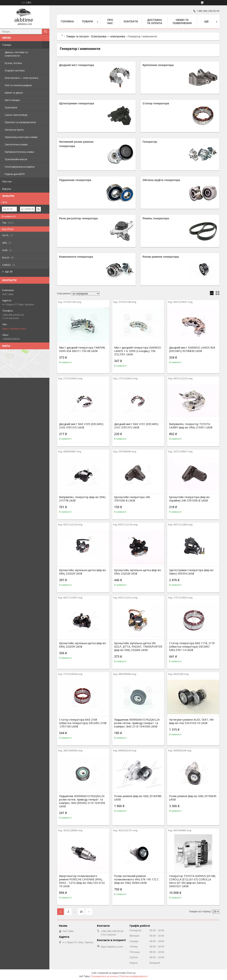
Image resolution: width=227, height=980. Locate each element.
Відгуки (7, 189)
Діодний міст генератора (76, 65)
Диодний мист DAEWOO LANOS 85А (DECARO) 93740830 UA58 (192, 349)
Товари (7, 45)
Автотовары (12, 100)
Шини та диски (14, 93)
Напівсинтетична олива (19, 152)
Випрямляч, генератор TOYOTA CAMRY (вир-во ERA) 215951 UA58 (191, 426)
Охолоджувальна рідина (20, 167)
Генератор (150, 142)
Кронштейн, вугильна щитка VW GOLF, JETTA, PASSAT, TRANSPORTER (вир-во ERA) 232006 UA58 (138, 647)
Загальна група (14, 130)
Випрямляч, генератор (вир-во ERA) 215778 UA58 (82, 499)
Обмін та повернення (182, 22)
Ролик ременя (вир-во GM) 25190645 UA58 (193, 798)
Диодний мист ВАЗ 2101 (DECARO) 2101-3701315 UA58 (136, 426)
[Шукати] (46, 31)
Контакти (131, 21)
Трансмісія (11, 107)
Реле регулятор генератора (78, 218)
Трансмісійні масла (16, 159)
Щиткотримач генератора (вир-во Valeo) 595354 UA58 (191, 572)
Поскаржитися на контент (104, 976)
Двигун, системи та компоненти (16, 54)
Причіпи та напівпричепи (20, 122)
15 (81, 912)
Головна (67, 21)
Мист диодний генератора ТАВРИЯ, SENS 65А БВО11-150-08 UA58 (82, 349)
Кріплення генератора (158, 65)
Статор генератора (156, 103)
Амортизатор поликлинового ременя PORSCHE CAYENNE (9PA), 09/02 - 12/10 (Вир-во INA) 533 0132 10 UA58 (82, 881)
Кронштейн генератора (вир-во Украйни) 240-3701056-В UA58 (189, 499)
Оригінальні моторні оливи (21, 137)
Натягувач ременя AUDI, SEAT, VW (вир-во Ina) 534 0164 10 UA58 (191, 721)
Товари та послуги (77, 36)
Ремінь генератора (156, 218)
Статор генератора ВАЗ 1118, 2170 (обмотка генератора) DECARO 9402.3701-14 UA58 (192, 647)
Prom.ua (131, 973)
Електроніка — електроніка (21, 78)
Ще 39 (9, 272)
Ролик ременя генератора (161, 257)
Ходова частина (15, 70)
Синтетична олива (16, 144)
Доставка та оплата (155, 22)
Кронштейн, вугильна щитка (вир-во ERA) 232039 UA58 (83, 645)
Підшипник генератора (75, 180)
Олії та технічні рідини (18, 85)
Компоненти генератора (76, 257)
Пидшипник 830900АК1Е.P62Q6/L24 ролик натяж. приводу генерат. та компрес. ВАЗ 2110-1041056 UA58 (137, 723)
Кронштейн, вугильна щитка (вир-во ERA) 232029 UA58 (83, 572)
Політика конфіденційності (134, 976)
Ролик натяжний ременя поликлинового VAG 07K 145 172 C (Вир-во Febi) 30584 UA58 (136, 879)
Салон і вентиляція (16, 115)
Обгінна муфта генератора (161, 180)
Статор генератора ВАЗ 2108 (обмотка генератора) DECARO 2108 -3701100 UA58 (83, 723)
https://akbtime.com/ (14, 329)
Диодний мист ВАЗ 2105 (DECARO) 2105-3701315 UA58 (81, 426)
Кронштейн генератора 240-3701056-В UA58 (132, 499)
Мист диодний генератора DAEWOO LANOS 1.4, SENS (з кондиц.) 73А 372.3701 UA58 (138, 351)
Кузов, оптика (13, 63)
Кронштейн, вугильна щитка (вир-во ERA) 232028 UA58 (138, 572)
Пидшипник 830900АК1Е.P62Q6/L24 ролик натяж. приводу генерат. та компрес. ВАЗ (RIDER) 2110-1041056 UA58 (82, 801)
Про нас (7, 181)
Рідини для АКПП (15, 174)
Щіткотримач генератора (77, 103)
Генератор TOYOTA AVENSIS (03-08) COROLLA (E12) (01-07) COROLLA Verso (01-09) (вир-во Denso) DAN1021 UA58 (192, 881)
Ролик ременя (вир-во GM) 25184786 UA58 (138, 798)
